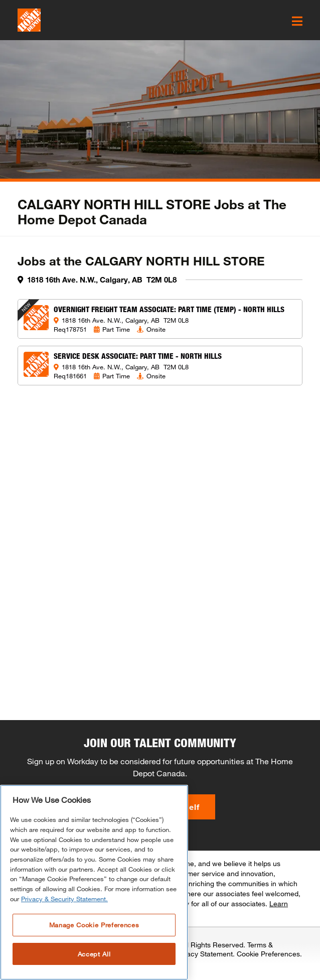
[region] (94, 882)
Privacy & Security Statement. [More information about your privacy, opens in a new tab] (64, 899)
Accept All (94, 954)
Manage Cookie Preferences (94, 925)
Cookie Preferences (268, 954)
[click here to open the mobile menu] (297, 21)
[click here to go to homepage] (29, 20)
